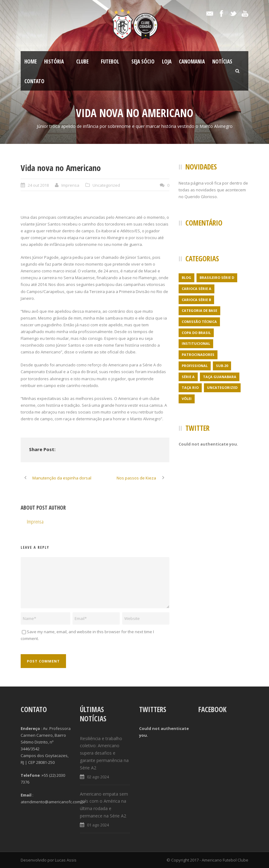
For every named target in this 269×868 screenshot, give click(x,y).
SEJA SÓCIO (143, 61)
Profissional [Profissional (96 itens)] (195, 366)
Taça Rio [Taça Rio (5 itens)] (190, 387)
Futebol (110, 61)
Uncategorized (106, 185)
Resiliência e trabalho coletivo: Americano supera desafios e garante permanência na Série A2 (104, 753)
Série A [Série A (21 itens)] (188, 377)
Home (31, 61)
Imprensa (70, 185)
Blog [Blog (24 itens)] (186, 277)
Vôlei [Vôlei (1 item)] (187, 399)
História (54, 61)
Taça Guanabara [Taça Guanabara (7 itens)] (220, 377)
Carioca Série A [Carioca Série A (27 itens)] (197, 289)
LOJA (167, 61)
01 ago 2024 (98, 825)
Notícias (222, 61)
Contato (34, 81)
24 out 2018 (38, 185)
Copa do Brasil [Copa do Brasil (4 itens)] (196, 333)
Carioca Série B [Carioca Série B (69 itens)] (196, 300)
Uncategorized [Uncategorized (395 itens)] (222, 387)
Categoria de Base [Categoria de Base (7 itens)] (199, 310)
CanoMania (192, 61)
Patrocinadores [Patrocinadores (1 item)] (198, 355)
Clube (82, 61)
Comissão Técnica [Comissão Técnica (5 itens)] (199, 322)
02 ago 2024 (98, 777)
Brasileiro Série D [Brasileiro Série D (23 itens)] (217, 277)
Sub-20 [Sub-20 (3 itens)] (222, 366)
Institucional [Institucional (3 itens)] (196, 343)
